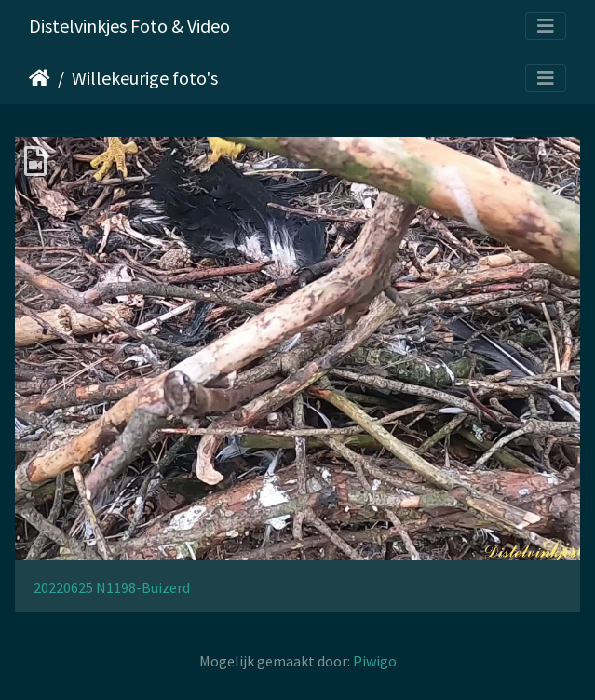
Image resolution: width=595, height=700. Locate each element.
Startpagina (40, 78)
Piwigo (375, 661)
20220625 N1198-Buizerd (112, 588)
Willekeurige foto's (145, 78)
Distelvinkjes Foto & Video (129, 26)
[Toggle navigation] (546, 26)
